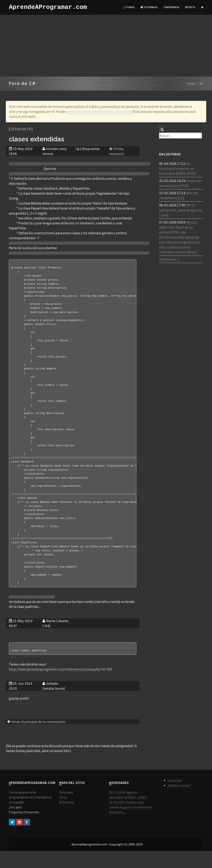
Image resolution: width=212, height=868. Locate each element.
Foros (129, 7)
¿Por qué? (15, 824)
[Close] (202, 106)
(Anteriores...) (169, 259)
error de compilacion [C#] (178, 195)
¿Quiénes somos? (179, 802)
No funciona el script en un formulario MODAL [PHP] (178, 169)
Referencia (172, 7)
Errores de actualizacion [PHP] (180, 183)
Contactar (175, 797)
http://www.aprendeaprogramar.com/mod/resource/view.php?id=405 (61, 686)
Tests (190, 7)
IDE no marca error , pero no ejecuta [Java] (180, 210)
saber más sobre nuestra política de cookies (99, 112)
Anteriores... (117, 829)
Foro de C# (23, 129)
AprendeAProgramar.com (48, 7)
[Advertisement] (106, 46)
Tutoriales (149, 7)
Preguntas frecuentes (24, 829)
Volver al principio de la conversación (38, 739)
